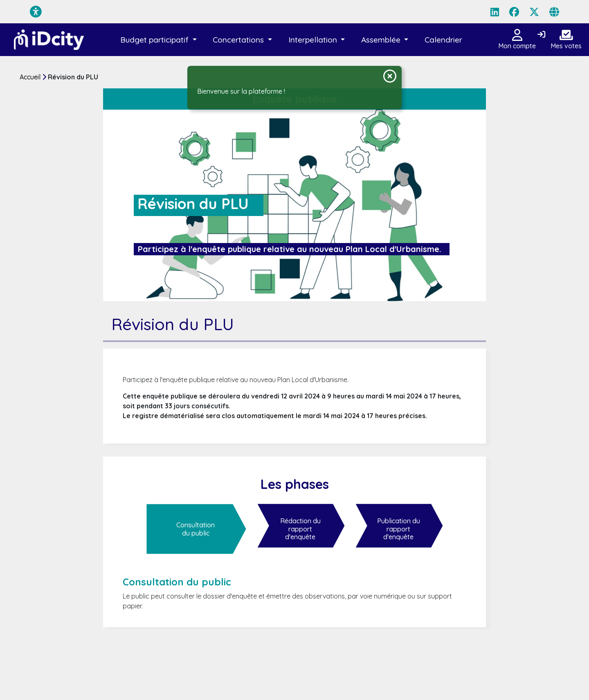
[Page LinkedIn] (495, 12)
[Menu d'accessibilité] (36, 12)
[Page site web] (554, 12)
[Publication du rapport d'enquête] (399, 529)
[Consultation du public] (196, 529)
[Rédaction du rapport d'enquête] (301, 529)
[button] (159, 40)
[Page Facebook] (514, 12)
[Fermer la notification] (390, 76)
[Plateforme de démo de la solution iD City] (49, 40)
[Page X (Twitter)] (534, 12)
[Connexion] (541, 35)
